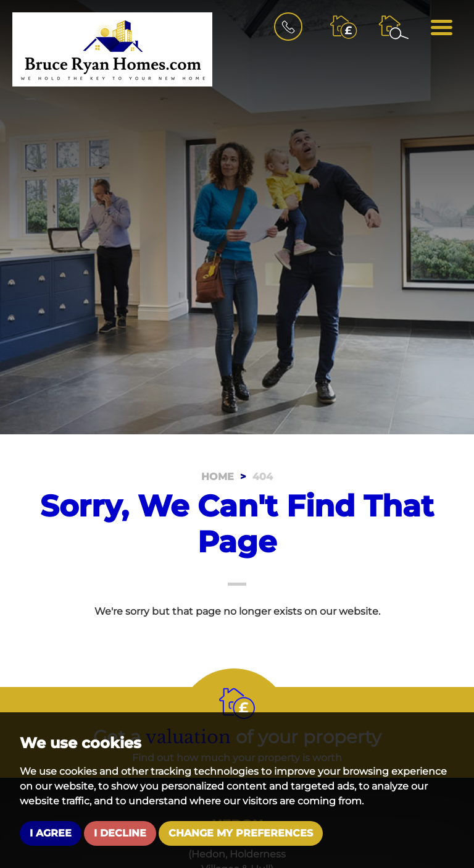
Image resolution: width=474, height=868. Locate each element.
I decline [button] (120, 833)
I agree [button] (51, 833)
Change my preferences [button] (241, 833)
